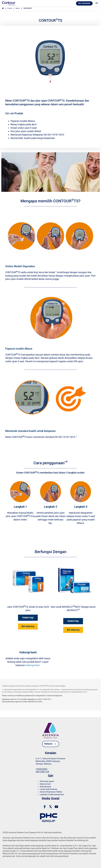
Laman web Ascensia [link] (48, 789)
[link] (9, 3)
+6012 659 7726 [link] (42, 772)
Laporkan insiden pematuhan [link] (52, 794)
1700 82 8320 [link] (41, 769)
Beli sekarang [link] (28, 626)
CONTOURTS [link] (28, 8)
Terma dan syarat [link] (47, 781)
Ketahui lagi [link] (28, 618)
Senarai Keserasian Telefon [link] (51, 792)
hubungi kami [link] (33, 665)
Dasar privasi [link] (45, 784)
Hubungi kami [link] (46, 787)
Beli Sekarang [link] (84, 3)
